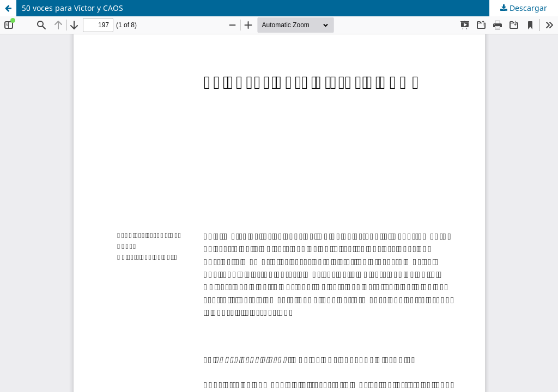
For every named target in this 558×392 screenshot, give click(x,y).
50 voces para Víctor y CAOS (72, 8)
